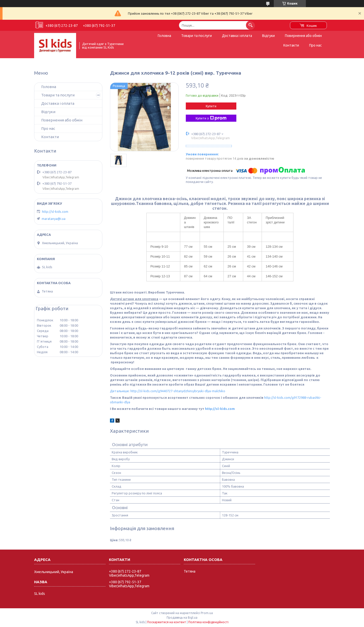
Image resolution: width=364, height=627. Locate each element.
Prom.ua (207, 613)
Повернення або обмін (303, 36)
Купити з (211, 118)
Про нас (315, 45)
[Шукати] (250, 25)
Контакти (291, 45)
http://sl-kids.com (220, 409)
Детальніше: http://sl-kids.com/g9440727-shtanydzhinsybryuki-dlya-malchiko (168, 391)
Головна (164, 36)
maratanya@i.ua (54, 219)
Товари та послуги (197, 36)
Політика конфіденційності (208, 622)
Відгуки (268, 36)
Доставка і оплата (237, 36)
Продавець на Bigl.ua (182, 618)
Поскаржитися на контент (167, 622)
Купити (211, 106)
